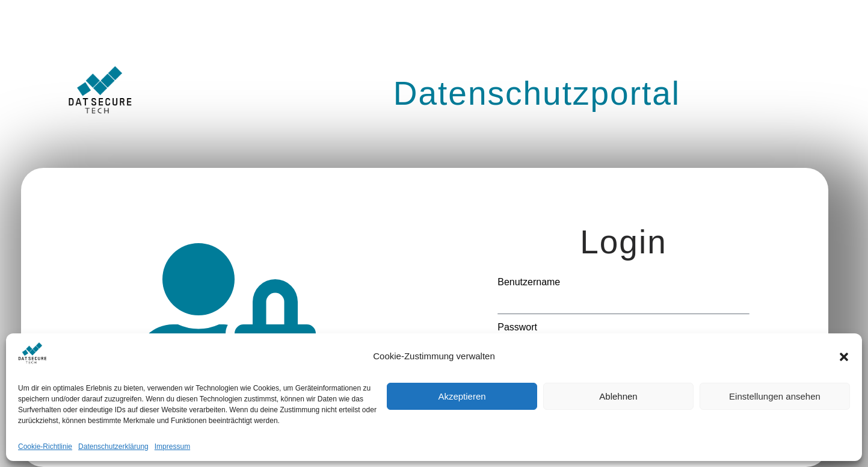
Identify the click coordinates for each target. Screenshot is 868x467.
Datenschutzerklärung (113, 447)
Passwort (517, 327)
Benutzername (529, 282)
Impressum (172, 447)
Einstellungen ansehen (775, 396)
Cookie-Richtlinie (45, 447)
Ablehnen (618, 396)
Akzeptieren (462, 396)
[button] (844, 357)
